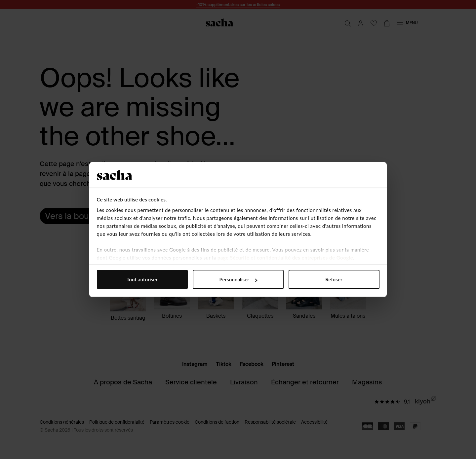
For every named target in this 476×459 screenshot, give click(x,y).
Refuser (334, 279)
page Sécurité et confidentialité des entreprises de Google (285, 258)
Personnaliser (238, 279)
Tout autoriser (142, 279)
